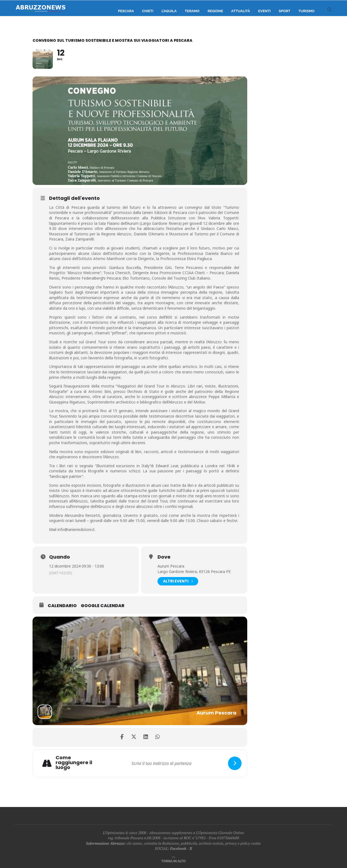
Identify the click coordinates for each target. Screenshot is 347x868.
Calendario (62, 606)
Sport (285, 11)
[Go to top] (173, 861)
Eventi (264, 11)
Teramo (192, 11)
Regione (215, 11)
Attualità (241, 11)
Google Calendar (103, 606)
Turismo (306, 11)
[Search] (329, 11)
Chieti (148, 11)
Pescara (126, 11)
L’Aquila (169, 11)
